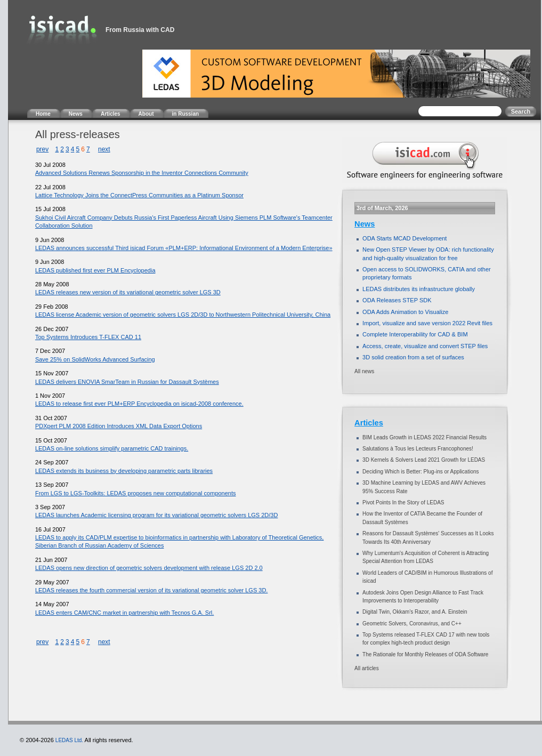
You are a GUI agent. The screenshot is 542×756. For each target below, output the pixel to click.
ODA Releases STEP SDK (397, 300)
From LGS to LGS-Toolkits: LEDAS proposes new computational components (136, 493)
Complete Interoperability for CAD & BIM (415, 334)
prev (42, 149)
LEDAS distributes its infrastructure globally (419, 289)
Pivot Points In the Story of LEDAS (403, 502)
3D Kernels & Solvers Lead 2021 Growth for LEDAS (424, 460)
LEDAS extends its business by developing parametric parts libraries (124, 471)
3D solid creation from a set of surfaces (413, 357)
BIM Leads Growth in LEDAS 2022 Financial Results (424, 437)
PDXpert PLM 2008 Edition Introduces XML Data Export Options (119, 426)
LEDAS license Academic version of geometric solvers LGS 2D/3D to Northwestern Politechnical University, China (183, 315)
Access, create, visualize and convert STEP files (425, 346)
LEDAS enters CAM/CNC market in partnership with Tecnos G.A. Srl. (124, 613)
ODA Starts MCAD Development (405, 238)
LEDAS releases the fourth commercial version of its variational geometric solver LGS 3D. (152, 590)
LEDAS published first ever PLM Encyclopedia (95, 270)
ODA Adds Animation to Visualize (405, 312)
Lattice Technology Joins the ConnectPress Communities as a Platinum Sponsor (139, 195)
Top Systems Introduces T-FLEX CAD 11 (88, 337)
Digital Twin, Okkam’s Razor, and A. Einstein (415, 612)
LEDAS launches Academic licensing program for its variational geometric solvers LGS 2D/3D (156, 515)
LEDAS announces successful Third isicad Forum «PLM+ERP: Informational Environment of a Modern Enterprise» (184, 248)
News (365, 224)
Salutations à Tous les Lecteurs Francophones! (418, 449)
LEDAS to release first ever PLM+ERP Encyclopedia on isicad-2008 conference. (139, 404)
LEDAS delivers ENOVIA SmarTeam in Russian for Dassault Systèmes (127, 382)
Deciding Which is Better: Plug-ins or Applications (420, 472)
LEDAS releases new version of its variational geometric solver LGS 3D (128, 292)
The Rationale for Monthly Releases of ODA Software (425, 654)
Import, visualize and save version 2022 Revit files (427, 323)
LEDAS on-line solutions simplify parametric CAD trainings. (112, 448)
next (104, 149)
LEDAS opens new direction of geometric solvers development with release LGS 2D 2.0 (149, 568)
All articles (367, 668)
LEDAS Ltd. (69, 740)
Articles (369, 423)
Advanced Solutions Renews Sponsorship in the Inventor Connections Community (142, 173)
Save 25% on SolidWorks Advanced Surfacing (95, 359)
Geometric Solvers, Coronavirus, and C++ (412, 624)
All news (364, 371)
